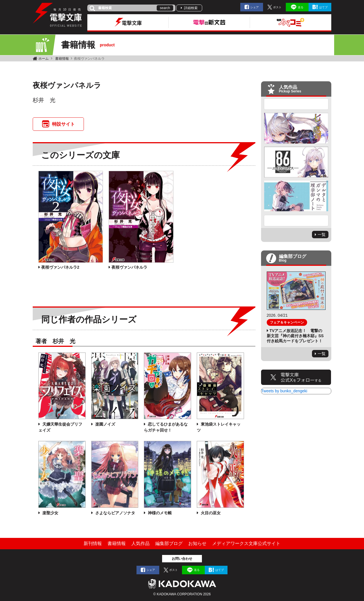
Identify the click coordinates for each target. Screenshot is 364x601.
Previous (296, 104)
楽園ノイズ (105, 424)
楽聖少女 (50, 513)
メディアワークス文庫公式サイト (246, 543)
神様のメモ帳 (159, 513)
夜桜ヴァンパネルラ (129, 267)
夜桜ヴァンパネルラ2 (60, 267)
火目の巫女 (210, 513)
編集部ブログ (169, 543)
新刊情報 (93, 543)
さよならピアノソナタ (115, 513)
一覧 (322, 235)
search (165, 8)
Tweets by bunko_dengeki (284, 391)
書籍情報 (62, 59)
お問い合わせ (182, 559)
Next (296, 221)
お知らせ (197, 543)
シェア (255, 7)
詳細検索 (191, 8)
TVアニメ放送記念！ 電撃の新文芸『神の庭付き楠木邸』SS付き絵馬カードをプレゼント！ (295, 336)
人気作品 (140, 543)
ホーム (44, 59)
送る (301, 7)
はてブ (323, 7)
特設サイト (63, 124)
